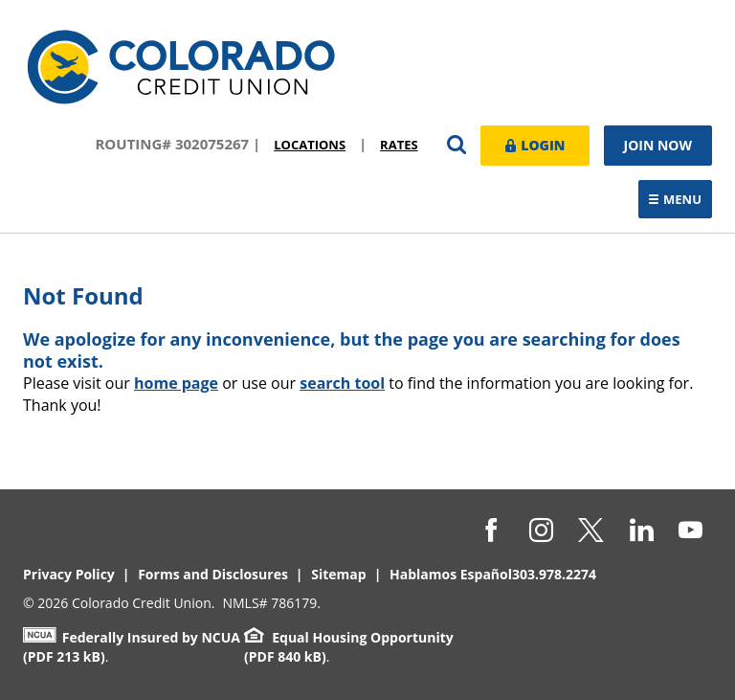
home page (176, 383)
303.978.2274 (554, 574)
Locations (310, 145)
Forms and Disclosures (213, 574)
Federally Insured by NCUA (132, 637)
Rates (399, 145)
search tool (342, 383)
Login (535, 144)
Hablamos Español (451, 574)
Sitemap (338, 574)
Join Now (658, 145)
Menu (680, 201)
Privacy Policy (69, 574)
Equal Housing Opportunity (349, 637)
